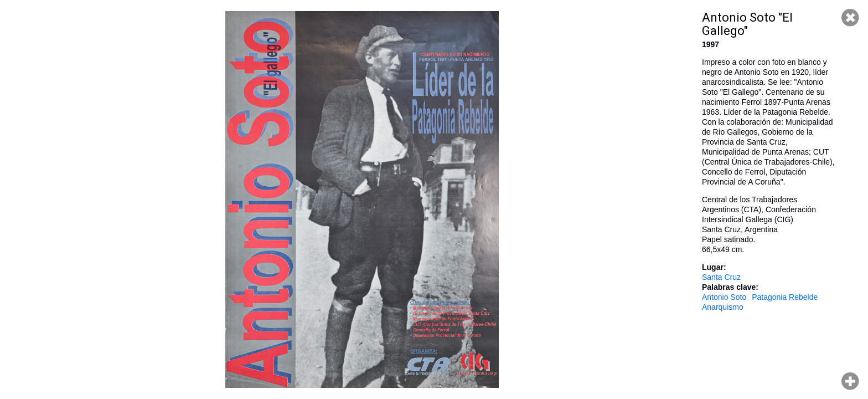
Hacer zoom (850, 381)
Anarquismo (723, 307)
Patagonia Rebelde (785, 297)
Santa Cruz (721, 277)
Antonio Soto (724, 297)
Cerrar (850, 18)
